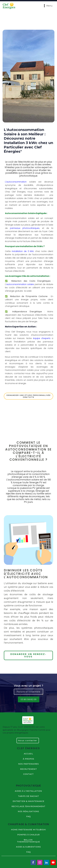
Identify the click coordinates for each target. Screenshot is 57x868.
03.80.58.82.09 (29, 699)
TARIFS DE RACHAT (28, 796)
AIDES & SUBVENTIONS (28, 847)
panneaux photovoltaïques (25, 228)
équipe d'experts (42, 338)
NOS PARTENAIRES (28, 764)
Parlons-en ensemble (28, 692)
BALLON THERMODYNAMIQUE (28, 841)
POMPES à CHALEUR (28, 835)
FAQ (28, 817)
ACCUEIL (28, 754)
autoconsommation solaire (20, 284)
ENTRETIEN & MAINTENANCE (28, 801)
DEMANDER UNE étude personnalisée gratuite (29, 396)
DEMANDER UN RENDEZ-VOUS (28, 655)
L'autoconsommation (16, 182)
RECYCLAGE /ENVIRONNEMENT (28, 806)
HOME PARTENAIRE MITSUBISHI (28, 830)
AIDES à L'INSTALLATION (28, 791)
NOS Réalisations (28, 811)
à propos (28, 759)
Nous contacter (28, 740)
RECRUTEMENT (28, 769)
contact (28, 774)
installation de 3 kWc (22, 251)
